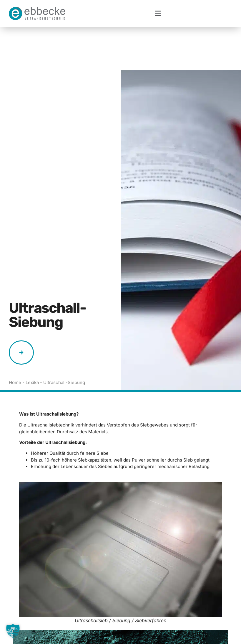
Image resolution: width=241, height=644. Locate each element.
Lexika (32, 339)
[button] (158, 13)
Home (15, 339)
